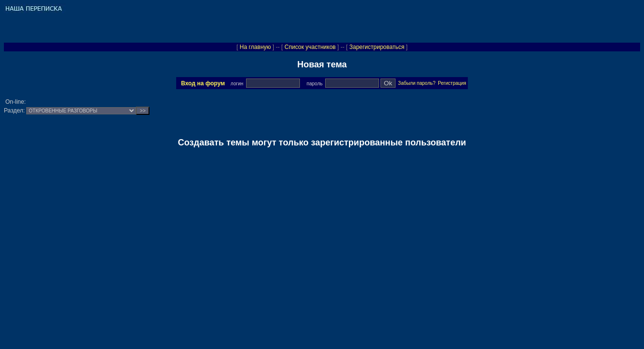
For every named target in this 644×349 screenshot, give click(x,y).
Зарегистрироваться (377, 47)
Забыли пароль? (417, 83)
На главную (255, 47)
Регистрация (452, 83)
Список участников (310, 47)
